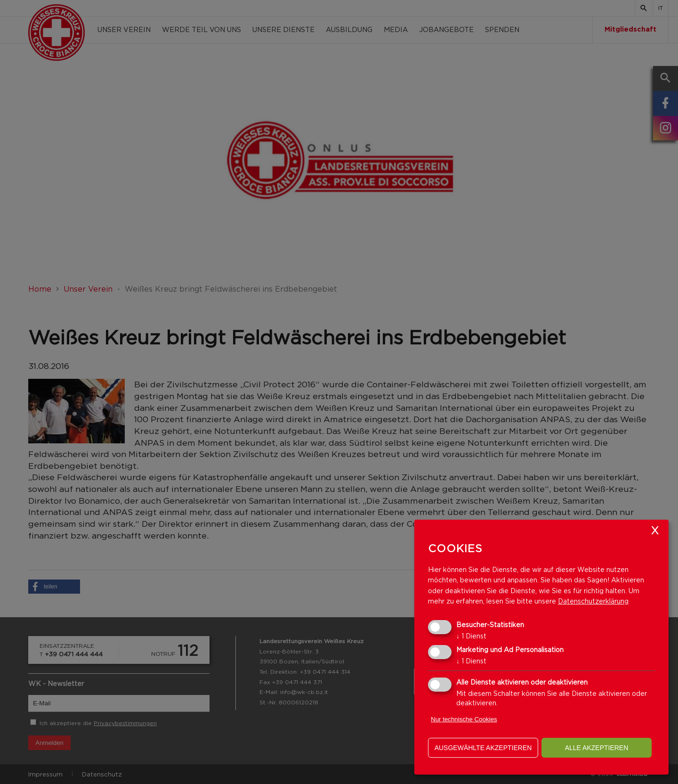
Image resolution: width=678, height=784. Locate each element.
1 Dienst (471, 636)
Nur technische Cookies (464, 719)
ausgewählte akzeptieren (483, 748)
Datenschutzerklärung (593, 601)
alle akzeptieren (597, 748)
